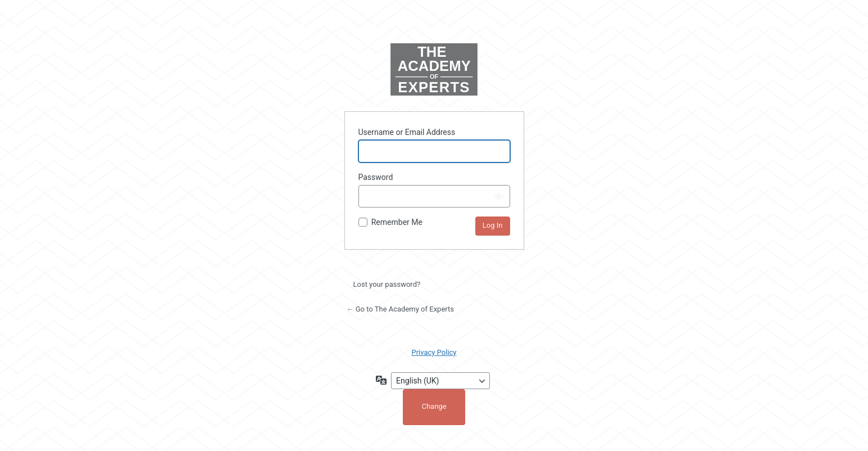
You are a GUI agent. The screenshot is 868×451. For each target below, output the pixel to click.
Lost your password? (387, 284)
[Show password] (499, 196)
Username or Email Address (407, 132)
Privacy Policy (434, 352)
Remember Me (397, 222)
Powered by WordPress (434, 71)
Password (376, 177)
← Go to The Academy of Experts (401, 309)
